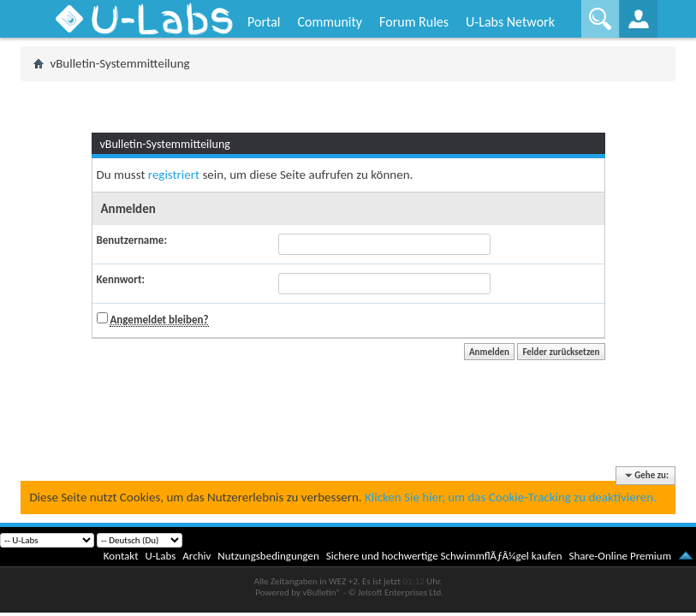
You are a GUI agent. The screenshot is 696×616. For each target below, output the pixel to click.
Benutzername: (132, 240)
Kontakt (121, 556)
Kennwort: (121, 279)
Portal (264, 22)
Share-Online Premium (620, 556)
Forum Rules (414, 22)
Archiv (196, 556)
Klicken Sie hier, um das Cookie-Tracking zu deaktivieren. (511, 497)
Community (330, 22)
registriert (174, 175)
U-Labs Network (510, 22)
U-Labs (161, 556)
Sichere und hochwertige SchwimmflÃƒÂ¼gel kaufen (444, 556)
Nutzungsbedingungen (268, 556)
